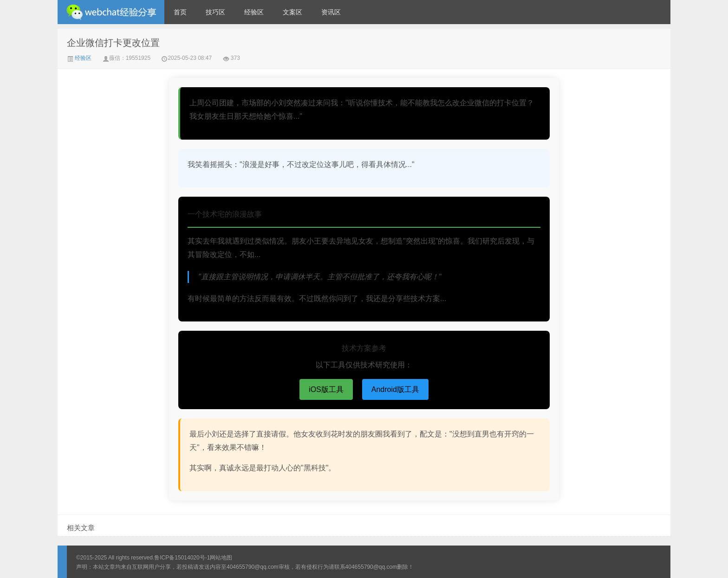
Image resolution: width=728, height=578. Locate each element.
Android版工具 (395, 389)
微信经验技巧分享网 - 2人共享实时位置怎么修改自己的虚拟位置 (111, 12)
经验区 (254, 12)
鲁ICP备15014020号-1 (182, 558)
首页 (180, 12)
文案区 (292, 12)
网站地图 (221, 558)
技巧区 (215, 12)
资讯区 (331, 12)
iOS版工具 (326, 389)
